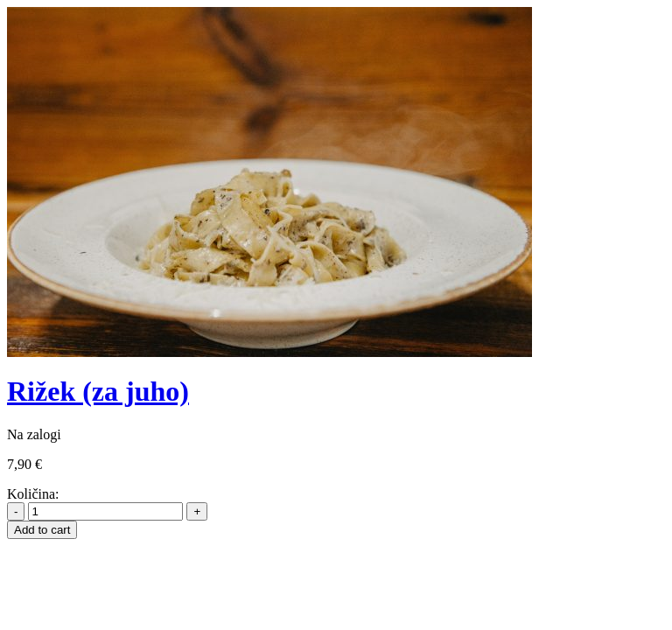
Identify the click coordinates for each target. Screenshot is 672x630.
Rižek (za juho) (98, 391)
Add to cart (42, 530)
